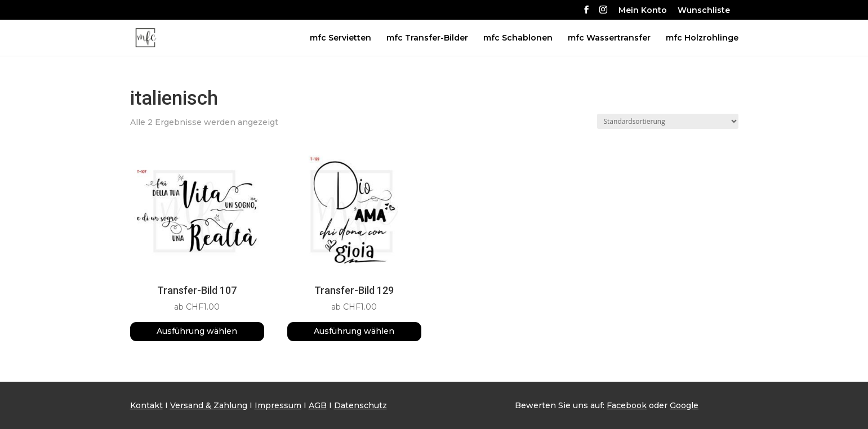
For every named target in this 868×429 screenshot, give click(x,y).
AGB (318, 405)
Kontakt (146, 405)
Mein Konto (643, 11)
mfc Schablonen (518, 38)
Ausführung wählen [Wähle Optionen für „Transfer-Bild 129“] (354, 331)
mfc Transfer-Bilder (427, 38)
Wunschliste (704, 11)
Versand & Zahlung (209, 405)
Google (684, 405)
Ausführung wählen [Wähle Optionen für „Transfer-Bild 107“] (197, 331)
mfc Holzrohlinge (702, 38)
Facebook (627, 405)
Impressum (278, 405)
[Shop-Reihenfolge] (668, 121)
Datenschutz (360, 405)
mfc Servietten (340, 38)
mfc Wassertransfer (609, 38)
